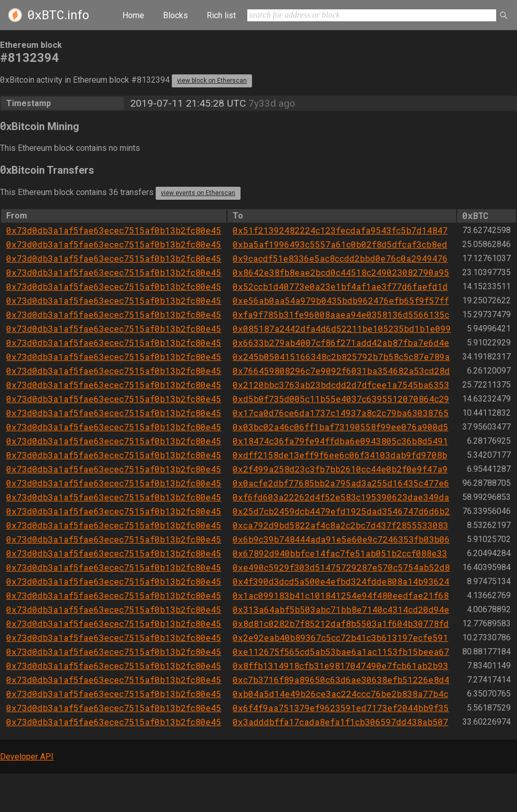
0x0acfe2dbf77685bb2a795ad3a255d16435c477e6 (341, 483)
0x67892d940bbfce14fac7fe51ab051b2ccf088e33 (340, 553)
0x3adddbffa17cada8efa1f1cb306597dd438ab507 (341, 722)
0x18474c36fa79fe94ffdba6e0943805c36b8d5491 (341, 441)
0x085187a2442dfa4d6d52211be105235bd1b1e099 (342, 328)
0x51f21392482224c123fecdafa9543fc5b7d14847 (340, 230)
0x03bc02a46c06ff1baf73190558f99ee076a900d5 (341, 427)
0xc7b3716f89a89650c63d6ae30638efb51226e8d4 (341, 680)
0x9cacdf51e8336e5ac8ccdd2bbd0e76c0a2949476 (340, 258)
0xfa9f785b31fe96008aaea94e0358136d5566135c (341, 314)
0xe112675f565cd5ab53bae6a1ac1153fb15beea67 (341, 652)
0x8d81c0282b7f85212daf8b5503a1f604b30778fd (341, 623)
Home (133, 15)
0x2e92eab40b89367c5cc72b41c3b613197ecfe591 (341, 637)
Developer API (27, 757)
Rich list (221, 15)
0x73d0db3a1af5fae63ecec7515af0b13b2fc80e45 (114, 230)
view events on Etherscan (198, 193)
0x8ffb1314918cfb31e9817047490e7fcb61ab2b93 (341, 666)
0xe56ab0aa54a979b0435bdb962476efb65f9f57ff (341, 300)
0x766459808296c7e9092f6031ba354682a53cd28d (341, 371)
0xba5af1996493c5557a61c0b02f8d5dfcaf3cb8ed (340, 244)
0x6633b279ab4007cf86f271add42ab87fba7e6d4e (341, 343)
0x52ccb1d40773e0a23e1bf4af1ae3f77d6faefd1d (340, 286)
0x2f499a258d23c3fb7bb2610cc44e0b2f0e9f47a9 (340, 469)
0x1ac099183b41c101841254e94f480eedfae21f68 (341, 595)
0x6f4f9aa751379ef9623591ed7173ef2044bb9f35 (341, 708)
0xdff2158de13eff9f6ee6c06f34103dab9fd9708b (340, 455)
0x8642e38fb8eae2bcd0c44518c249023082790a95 (341, 272)
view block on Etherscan (212, 81)
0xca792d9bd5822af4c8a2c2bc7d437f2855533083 (341, 525)
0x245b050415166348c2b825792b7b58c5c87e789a (341, 357)
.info (58, 15)
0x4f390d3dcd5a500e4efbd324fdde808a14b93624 (341, 581)
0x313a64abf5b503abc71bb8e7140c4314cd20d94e (341, 609)
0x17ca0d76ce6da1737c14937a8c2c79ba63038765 (341, 413)
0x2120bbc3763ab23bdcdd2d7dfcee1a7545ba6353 (341, 385)
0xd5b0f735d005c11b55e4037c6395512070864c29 (341, 399)
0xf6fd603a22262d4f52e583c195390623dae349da (341, 497)
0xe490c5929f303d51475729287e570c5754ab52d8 (341, 567)
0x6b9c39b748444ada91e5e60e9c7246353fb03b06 (341, 539)
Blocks (175, 15)
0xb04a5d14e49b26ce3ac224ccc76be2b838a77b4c (341, 694)
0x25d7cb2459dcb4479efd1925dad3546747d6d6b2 (341, 511)
